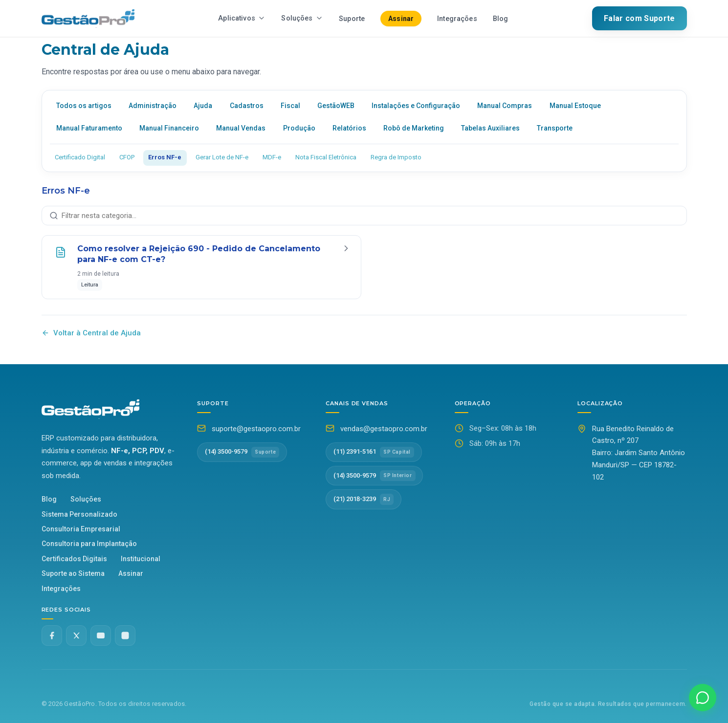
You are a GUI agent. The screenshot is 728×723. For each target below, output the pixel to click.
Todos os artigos (84, 106)
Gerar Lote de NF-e (222, 157)
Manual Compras (505, 106)
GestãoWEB (336, 106)
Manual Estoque (575, 106)
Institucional (141, 559)
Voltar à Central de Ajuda (91, 333)
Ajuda (203, 106)
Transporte (555, 128)
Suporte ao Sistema (73, 573)
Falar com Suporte (639, 18)
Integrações (457, 19)
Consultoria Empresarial (81, 529)
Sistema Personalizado (79, 514)
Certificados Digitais (74, 559)
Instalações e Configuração (416, 106)
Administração (153, 106)
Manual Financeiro (169, 128)
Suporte (352, 19)
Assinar (401, 19)
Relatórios (349, 128)
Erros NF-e (165, 157)
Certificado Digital (80, 157)
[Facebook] (52, 635)
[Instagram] (125, 635)
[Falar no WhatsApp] (703, 698)
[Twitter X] (76, 635)
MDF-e (272, 157)
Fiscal (290, 106)
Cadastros (247, 106)
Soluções (302, 18)
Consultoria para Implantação (89, 544)
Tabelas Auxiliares (490, 128)
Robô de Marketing (414, 128)
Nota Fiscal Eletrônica (326, 157)
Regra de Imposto (396, 157)
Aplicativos (242, 18)
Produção (299, 128)
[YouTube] (101, 635)
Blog (501, 19)
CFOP (127, 157)
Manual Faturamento (89, 128)
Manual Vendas (241, 128)
